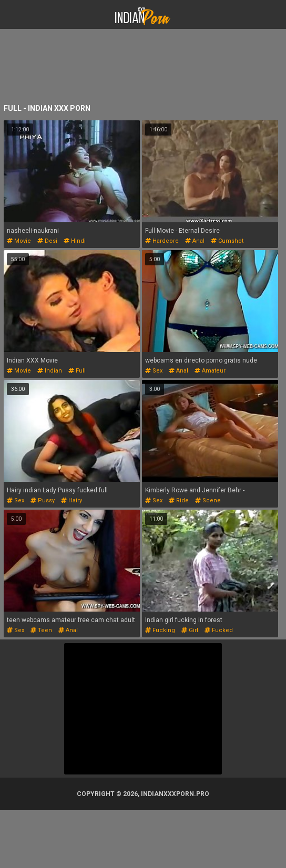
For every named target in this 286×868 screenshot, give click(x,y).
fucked (219, 630)
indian (50, 371)
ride (179, 500)
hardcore (162, 241)
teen (41, 630)
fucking (160, 630)
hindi (75, 241)
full (77, 371)
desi (47, 241)
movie (19, 241)
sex (154, 371)
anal (195, 241)
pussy (43, 500)
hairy (71, 500)
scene (208, 500)
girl (190, 630)
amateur (210, 371)
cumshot (227, 241)
